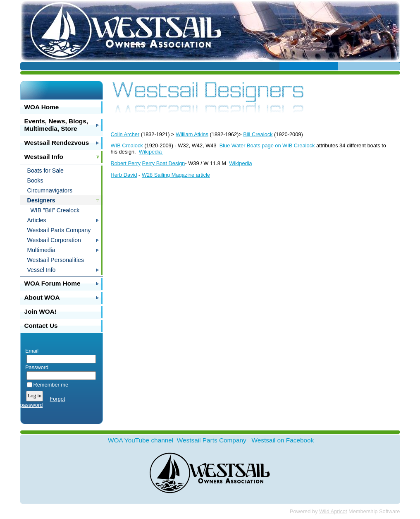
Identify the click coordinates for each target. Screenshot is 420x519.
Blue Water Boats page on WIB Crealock (267, 145)
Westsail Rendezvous (57, 143)
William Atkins (192, 134)
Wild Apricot (333, 511)
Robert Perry (126, 163)
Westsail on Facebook (283, 440)
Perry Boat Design (164, 163)
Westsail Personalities (56, 260)
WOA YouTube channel (140, 440)
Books (35, 180)
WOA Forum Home (52, 283)
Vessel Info (42, 270)
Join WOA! (41, 311)
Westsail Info (44, 157)
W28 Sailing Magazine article (176, 175)
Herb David (124, 175)
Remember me (51, 385)
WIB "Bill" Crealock (55, 210)
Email (30, 351)
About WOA (42, 297)
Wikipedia (151, 152)
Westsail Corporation (54, 240)
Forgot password (43, 402)
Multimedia (41, 250)
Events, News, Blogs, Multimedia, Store (56, 125)
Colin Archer (125, 134)
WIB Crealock (127, 145)
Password (35, 367)
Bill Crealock (258, 134)
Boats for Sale (45, 171)
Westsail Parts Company (59, 230)
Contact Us (41, 326)
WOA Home (42, 107)
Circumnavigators (50, 190)
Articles (37, 220)
